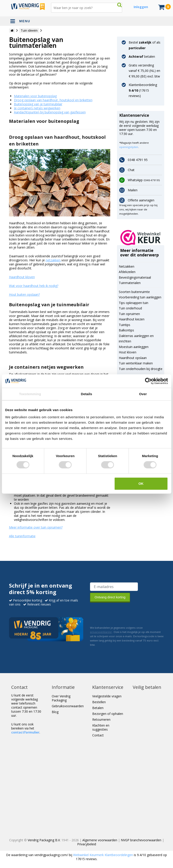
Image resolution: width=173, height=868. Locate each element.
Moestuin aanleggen (134, 347)
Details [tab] (87, 394)
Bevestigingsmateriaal (135, 277)
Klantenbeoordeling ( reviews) (143, 90)
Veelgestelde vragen (107, 696)
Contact (98, 735)
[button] (140, 238)
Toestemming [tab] (30, 394)
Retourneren (101, 719)
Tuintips (125, 325)
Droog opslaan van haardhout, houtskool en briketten (53, 100)
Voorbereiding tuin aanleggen (140, 297)
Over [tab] (143, 394)
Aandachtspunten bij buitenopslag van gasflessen (50, 112)
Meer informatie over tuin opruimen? (36, 527)
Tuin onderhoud (130, 308)
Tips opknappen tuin (134, 303)
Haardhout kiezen (132, 319)
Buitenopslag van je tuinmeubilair (38, 104)
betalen (142, 56)
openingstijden (129, 147)
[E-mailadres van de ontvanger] (114, 587)
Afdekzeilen (127, 272)
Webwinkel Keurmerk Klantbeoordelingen (103, 855)
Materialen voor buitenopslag (35, 96)
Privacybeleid (87, 844)
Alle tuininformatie (22, 536)
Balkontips (126, 330)
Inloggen (141, 7)
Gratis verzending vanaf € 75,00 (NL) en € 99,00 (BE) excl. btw (144, 71)
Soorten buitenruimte (134, 292)
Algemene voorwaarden (100, 840)
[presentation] (124, 613)
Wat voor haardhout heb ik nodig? (34, 286)
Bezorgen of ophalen (108, 714)
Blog (55, 712)
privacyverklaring (101, 632)
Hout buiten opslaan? (24, 294)
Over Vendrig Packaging (61, 698)
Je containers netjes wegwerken (37, 108)
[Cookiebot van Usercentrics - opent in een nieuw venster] (148, 381)
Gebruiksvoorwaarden (68, 706)
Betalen (98, 708)
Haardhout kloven (22, 277)
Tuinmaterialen (130, 283)
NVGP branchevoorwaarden (141, 840)
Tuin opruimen (129, 314)
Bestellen (99, 702)
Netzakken (127, 266)
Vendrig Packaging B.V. (44, 840)
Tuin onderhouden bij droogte (141, 369)
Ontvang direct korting (110, 597)
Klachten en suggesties (101, 727)
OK (141, 484)
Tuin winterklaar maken (136, 363)
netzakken (54, 260)
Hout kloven (128, 352)
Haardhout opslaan (133, 358)
